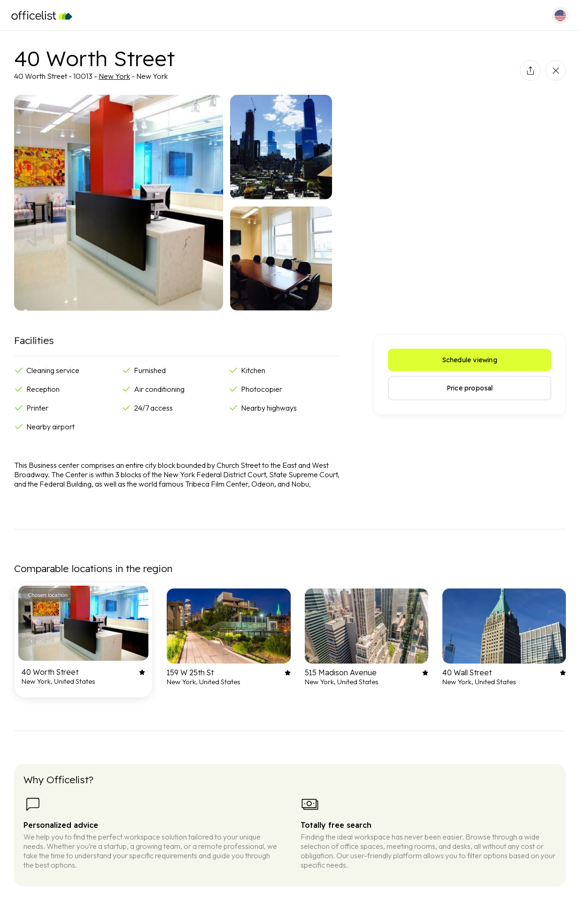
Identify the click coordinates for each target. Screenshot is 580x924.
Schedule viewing (470, 360)
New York (114, 76)
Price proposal (470, 388)
